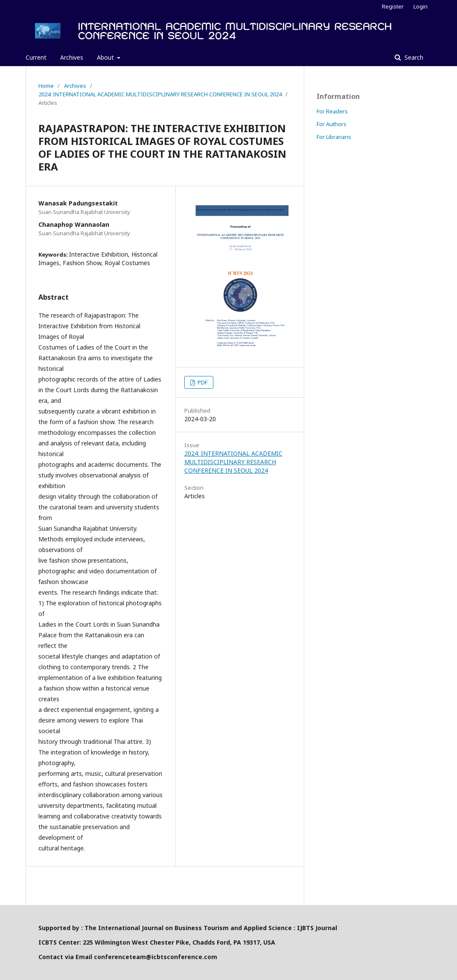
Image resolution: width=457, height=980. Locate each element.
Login (421, 6)
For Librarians (334, 137)
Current (36, 57)
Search (413, 57)
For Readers (332, 111)
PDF (202, 382)
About (106, 57)
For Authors (332, 124)
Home (46, 86)
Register (393, 6)
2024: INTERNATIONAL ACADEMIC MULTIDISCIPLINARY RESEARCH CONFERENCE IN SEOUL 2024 (160, 94)
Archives (72, 57)
